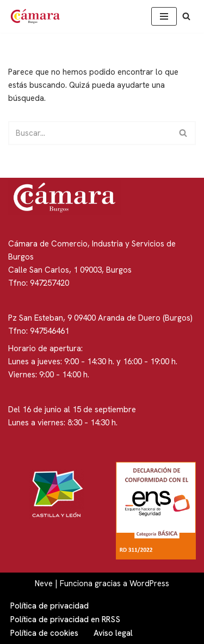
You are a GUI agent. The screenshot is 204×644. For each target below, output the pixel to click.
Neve (44, 583)
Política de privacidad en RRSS (65, 619)
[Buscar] (186, 16)
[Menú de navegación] (164, 16)
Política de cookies (44, 633)
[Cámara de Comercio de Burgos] (38, 16)
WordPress (149, 583)
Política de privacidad (50, 606)
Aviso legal (113, 633)
